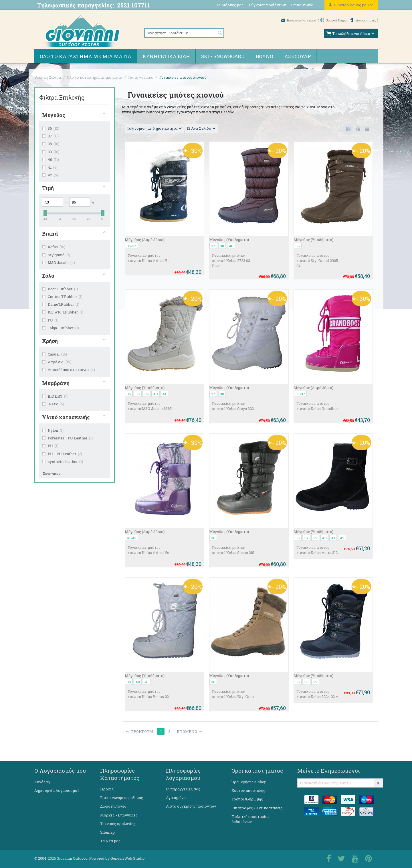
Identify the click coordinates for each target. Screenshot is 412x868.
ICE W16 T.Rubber (63, 312)
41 (50, 167)
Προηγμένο (52, 473)
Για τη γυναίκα (141, 77)
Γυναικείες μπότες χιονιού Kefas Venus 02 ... (150, 694)
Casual (55, 354)
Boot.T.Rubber (60, 289)
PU (50, 320)
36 (51, 128)
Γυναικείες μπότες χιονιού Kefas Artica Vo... (150, 550)
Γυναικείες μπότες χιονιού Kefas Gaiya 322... (234, 406)
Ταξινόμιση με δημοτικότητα (154, 128)
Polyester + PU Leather (67, 438)
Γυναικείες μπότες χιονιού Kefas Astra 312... (318, 550)
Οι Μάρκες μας (230, 5)
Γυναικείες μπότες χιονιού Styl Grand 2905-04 (318, 261)
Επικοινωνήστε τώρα (299, 20)
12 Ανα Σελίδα (201, 128)
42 (50, 175)
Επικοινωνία (302, 5)
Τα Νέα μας (110, 841)
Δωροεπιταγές (363, 20)
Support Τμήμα (334, 20)
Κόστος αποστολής (248, 790)
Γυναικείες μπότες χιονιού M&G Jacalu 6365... (151, 406)
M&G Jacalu (59, 263)
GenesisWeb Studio (127, 858)
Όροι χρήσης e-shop (249, 782)
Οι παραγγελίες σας (183, 789)
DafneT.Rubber (61, 304)
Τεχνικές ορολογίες (118, 824)
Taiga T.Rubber (61, 328)
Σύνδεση (42, 782)
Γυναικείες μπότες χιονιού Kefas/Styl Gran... (234, 694)
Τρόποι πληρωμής (247, 799)
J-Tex (53, 404)
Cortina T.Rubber (62, 297)
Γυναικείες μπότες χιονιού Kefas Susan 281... (234, 550)
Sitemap (107, 832)
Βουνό (265, 56)
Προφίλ (107, 789)
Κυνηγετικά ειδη (166, 56)
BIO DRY (55, 396)
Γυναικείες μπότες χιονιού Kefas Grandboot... (319, 406)
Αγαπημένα (176, 798)
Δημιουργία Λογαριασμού (57, 790)
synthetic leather (63, 461)
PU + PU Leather (62, 454)
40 (50, 159)
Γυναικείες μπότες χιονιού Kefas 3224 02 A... (319, 694)
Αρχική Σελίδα (48, 77)
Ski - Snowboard (223, 56)
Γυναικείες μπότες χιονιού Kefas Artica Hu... (150, 258)
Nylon (53, 430)
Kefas (54, 247)
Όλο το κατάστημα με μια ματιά (86, 56)
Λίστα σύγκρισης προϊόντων (191, 806)
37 (50, 136)
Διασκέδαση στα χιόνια (69, 370)
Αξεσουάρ (298, 56)
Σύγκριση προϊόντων (267, 5)
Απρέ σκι (57, 362)
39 (51, 152)
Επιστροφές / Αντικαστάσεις (257, 808)
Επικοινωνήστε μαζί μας (122, 798)
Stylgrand (56, 255)
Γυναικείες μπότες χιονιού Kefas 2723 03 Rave (231, 261)
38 (51, 144)
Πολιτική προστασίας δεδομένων (250, 819)
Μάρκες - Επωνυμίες (119, 815)
